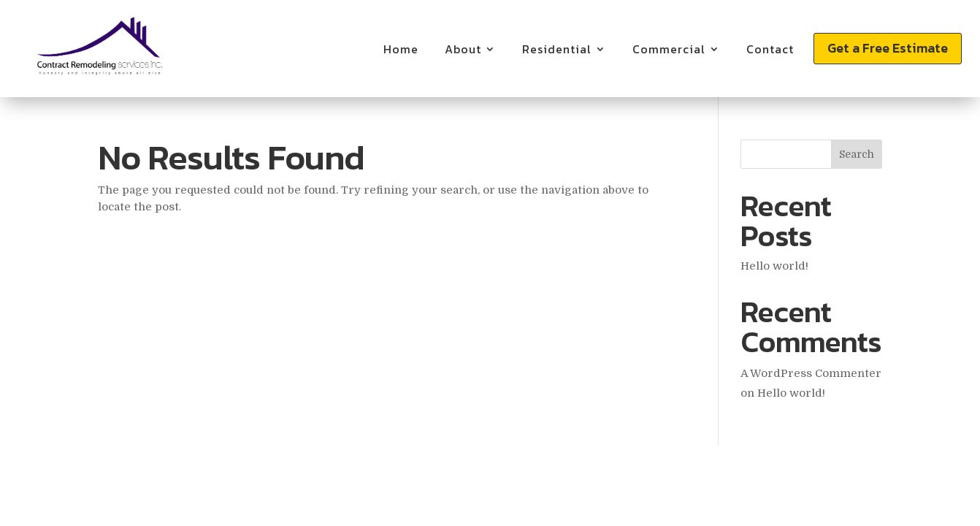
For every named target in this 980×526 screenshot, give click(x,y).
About (463, 49)
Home (401, 49)
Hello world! (774, 266)
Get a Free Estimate (888, 48)
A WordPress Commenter (811, 373)
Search (857, 154)
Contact (770, 49)
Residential (557, 49)
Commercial (669, 49)
